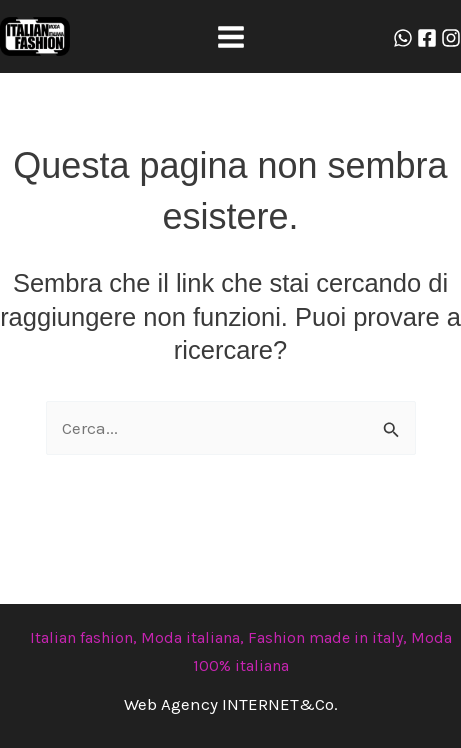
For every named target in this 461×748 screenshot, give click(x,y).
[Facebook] (427, 38)
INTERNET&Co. (280, 704)
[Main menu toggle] (231, 37)
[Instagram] (451, 38)
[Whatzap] (403, 38)
